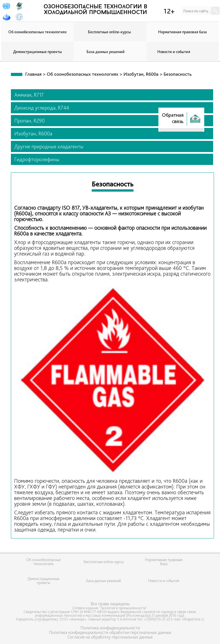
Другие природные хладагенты (49, 146)
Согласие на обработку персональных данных (110, 637)
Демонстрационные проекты (38, 52)
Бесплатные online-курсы (109, 32)
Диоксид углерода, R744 (42, 108)
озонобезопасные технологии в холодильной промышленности (95, 10)
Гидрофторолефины (37, 159)
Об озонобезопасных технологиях (38, 32)
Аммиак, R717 (29, 95)
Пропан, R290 (30, 121)
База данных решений (106, 52)
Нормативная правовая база (182, 32)
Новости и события (174, 52)
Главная (33, 74)
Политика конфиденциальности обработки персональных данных (110, 632)
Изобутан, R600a (142, 74)
